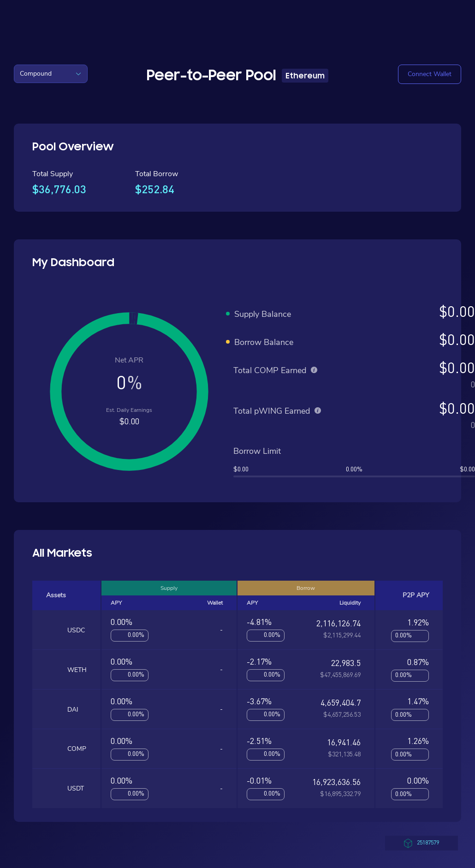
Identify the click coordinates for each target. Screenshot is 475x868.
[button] (430, 74)
